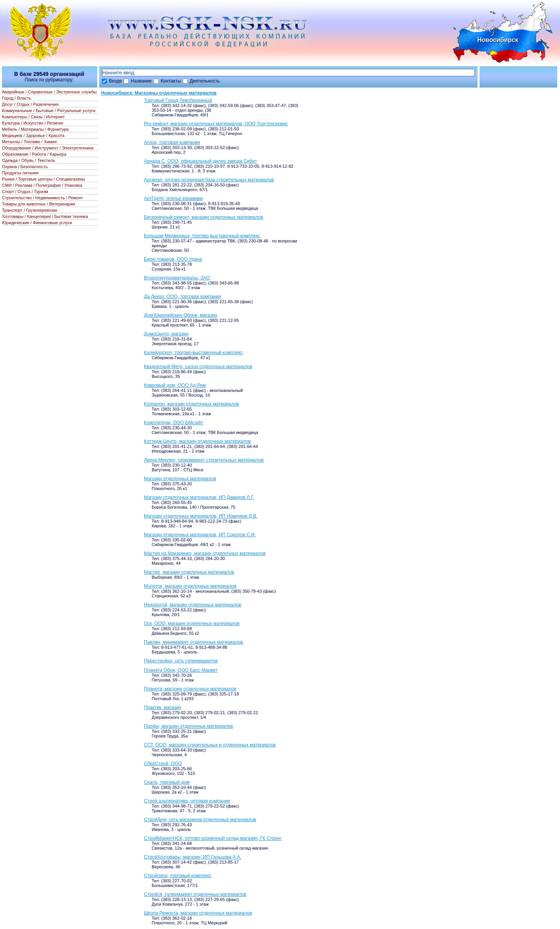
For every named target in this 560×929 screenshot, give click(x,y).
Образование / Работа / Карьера (34, 154)
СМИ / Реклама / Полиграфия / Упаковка (42, 185)
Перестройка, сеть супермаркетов (181, 661)
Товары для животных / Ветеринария (38, 204)
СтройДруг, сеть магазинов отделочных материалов (200, 820)
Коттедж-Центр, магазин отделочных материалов (197, 441)
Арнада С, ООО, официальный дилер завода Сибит (200, 161)
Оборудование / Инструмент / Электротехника (48, 148)
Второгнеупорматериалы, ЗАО (177, 278)
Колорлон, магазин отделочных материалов (191, 404)
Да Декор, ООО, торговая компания (183, 297)
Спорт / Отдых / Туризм (25, 191)
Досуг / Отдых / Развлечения (30, 104)
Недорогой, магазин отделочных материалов (192, 605)
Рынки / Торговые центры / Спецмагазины (44, 179)
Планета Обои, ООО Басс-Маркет (181, 670)
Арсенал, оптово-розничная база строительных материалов (209, 180)
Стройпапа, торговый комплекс (178, 876)
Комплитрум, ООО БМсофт (173, 423)
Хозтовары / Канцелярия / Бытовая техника (45, 216)
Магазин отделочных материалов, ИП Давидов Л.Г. (199, 497)
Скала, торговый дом (167, 782)
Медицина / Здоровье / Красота (33, 135)
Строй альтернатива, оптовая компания (187, 801)
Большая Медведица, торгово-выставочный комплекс (202, 236)
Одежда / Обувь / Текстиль (29, 160)
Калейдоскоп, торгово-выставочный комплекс (193, 353)
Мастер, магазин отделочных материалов (189, 572)
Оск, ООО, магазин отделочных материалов (192, 623)
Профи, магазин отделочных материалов (188, 726)
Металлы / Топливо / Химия (29, 142)
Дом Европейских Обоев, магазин (180, 315)
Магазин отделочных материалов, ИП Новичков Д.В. (201, 516)
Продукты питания (20, 173)
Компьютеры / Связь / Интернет (33, 117)
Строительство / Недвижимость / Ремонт (42, 198)
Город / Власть (17, 98)
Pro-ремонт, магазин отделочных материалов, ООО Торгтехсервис (216, 124)
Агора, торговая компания (172, 142)
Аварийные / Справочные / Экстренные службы (49, 92)
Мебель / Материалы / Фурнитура (35, 129)
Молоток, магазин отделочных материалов (190, 586)
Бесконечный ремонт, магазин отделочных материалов (204, 217)
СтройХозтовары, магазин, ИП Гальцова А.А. (193, 857)
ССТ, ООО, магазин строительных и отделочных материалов (210, 745)
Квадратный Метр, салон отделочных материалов (198, 367)
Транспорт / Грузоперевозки (30, 210)
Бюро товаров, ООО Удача (173, 259)
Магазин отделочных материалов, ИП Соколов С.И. (200, 535)
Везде (115, 81)
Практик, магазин (163, 708)
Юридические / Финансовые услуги (37, 223)
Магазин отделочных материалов (180, 479)
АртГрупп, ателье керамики (173, 198)
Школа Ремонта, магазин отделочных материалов (198, 913)
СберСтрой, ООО (163, 764)
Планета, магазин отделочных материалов (190, 689)
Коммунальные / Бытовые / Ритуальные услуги (49, 111)
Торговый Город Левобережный (178, 100)
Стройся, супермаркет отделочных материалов (195, 894)
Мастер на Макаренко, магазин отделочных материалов (205, 553)
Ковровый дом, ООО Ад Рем (175, 385)
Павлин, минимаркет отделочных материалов (193, 642)
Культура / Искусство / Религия (32, 123)
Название (141, 81)
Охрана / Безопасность (25, 167)
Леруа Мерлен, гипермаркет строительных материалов (204, 460)
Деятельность (205, 81)
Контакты (171, 81)
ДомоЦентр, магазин (166, 334)
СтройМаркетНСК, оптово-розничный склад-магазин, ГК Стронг (213, 838)
